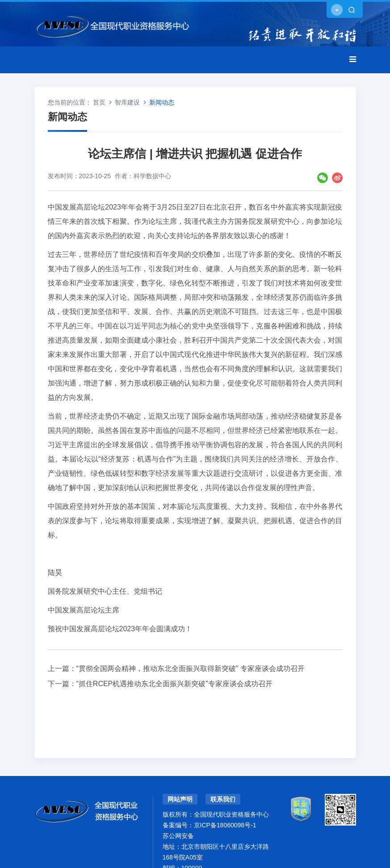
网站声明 (180, 799)
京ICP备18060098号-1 (225, 825)
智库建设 (127, 102)
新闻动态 (162, 102)
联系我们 (223, 799)
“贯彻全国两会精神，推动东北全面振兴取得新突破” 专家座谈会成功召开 (191, 669)
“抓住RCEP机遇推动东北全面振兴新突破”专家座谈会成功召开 (174, 684)
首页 (99, 102)
